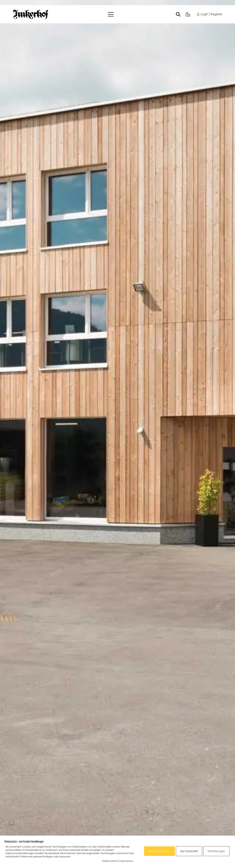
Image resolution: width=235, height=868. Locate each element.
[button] (111, 14)
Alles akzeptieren (159, 851)
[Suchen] (178, 14)
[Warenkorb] (188, 14)
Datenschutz (110, 861)
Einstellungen (216, 851)
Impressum (126, 861)
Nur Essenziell (189, 851)
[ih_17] (30, 14)
